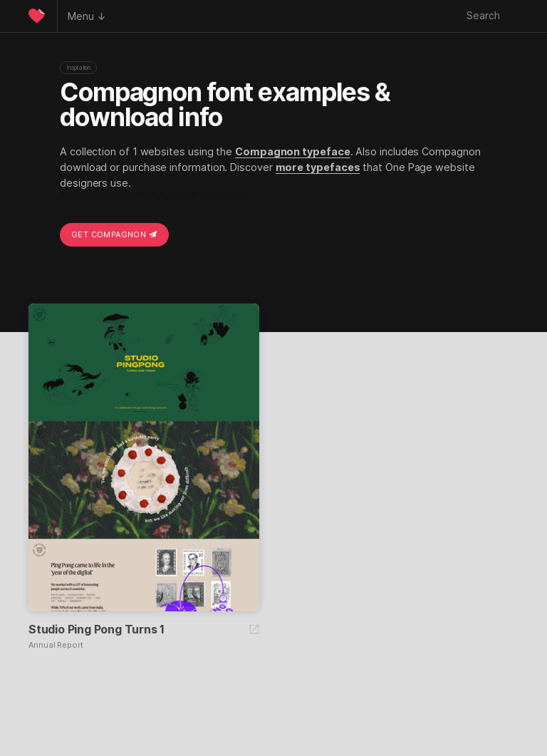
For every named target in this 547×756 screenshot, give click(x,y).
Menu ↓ (87, 16)
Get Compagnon (114, 234)
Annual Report (56, 645)
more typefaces (318, 167)
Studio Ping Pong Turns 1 (97, 629)
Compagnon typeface (293, 151)
